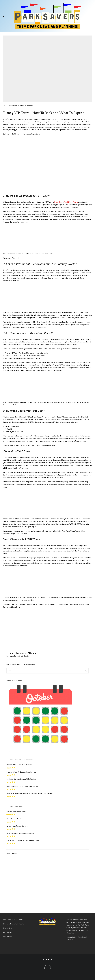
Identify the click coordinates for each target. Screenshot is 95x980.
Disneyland (58, 202)
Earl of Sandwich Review (16, 812)
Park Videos (7, 937)
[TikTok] (51, 959)
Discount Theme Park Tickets (13, 924)
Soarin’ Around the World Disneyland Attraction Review (30, 793)
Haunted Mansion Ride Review (19, 765)
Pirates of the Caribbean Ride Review (21, 772)
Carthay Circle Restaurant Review (20, 833)
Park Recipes (8, 932)
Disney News (8, 928)
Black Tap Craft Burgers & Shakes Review (23, 840)
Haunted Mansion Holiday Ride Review (23, 786)
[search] (86, 671)
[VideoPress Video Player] (47, 881)
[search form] (45, 671)
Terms (80, 937)
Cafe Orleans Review (15, 819)
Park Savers (7, 920)
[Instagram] (44, 959)
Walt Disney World (71, 202)
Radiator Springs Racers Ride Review (21, 779)
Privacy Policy (72, 937)
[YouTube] (49, 959)
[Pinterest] (46, 959)
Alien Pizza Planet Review (17, 826)
